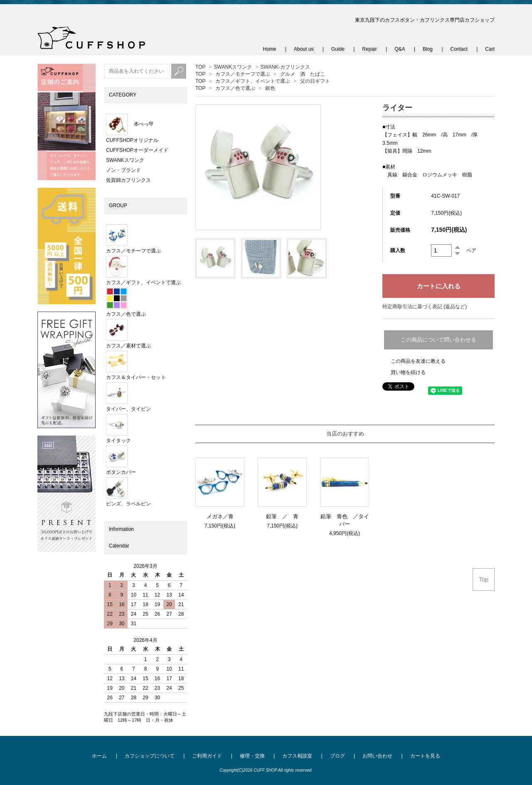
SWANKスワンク (233, 67)
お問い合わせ (377, 756)
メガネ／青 (220, 516)
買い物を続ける (408, 372)
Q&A (400, 49)
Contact (459, 49)
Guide (338, 49)
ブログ (337, 756)
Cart (490, 49)
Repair (369, 49)
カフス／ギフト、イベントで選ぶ (253, 81)
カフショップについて (150, 756)
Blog (428, 49)
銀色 (270, 88)
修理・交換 (252, 756)
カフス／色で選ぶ (235, 88)
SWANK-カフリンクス (286, 67)
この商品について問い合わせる (438, 340)
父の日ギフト (315, 81)
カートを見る (425, 756)
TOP (200, 67)
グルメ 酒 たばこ (303, 74)
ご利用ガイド (207, 756)
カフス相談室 (297, 756)
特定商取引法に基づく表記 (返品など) (425, 307)
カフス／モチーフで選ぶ (243, 74)
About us (304, 49)
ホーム (99, 756)
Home (270, 49)
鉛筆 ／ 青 (285, 516)
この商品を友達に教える (418, 361)
